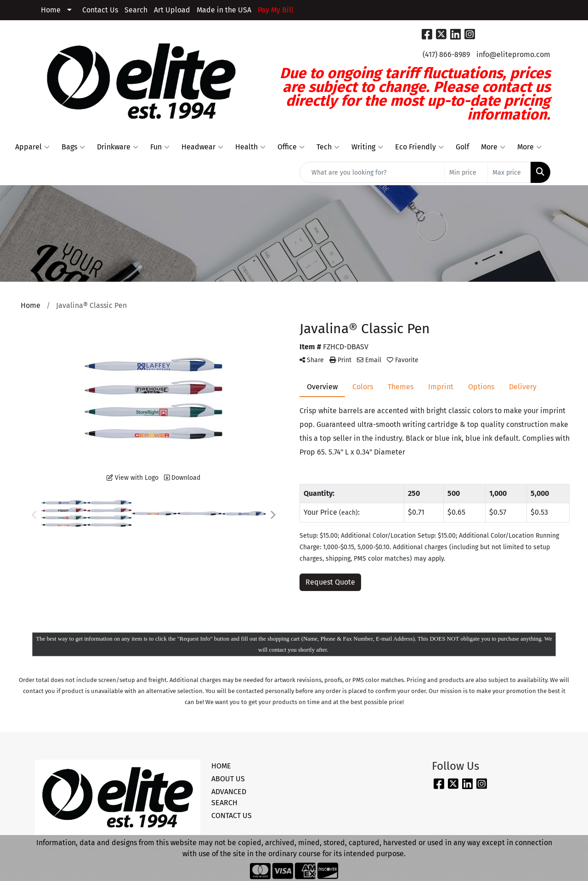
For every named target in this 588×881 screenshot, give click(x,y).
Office (291, 147)
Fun (160, 147)
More (493, 147)
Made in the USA (224, 10)
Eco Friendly (419, 147)
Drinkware (118, 147)
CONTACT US (232, 816)
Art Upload (172, 10)
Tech (328, 147)
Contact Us (100, 10)
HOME (221, 766)
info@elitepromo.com (513, 54)
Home (51, 10)
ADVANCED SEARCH (229, 797)
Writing (367, 147)
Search (136, 10)
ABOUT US (228, 779)
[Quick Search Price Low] (466, 172)
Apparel (32, 147)
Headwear (202, 147)
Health (250, 147)
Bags (73, 147)
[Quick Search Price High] (509, 172)
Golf (462, 147)
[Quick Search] (372, 172)
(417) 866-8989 (446, 54)
